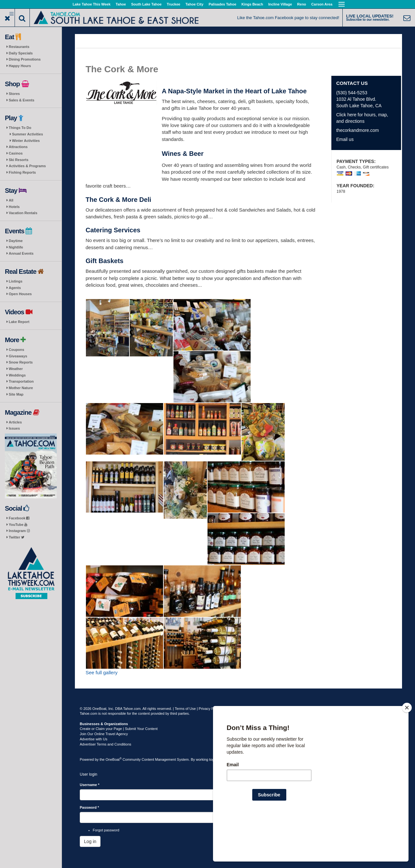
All (11, 200)
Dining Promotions (25, 59)
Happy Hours (20, 66)
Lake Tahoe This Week (92, 4)
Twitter (17, 537)
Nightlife (16, 247)
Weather (16, 369)
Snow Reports (21, 362)
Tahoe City (194, 4)
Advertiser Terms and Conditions (106, 744)
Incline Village (280, 4)
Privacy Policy (210, 709)
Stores (14, 94)
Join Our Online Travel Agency (104, 734)
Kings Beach (252, 4)
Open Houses (20, 294)
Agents (15, 288)
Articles (15, 422)
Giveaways (18, 356)
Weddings (17, 375)
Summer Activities (28, 134)
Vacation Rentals (23, 213)
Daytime (16, 241)
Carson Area (322, 4)
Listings (16, 281)
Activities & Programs (27, 166)
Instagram (19, 531)
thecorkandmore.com (358, 130)
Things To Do (20, 128)
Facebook (19, 518)
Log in (90, 841)
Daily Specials (21, 53)
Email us (345, 139)
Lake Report (19, 322)
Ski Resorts (19, 160)
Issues (14, 428)
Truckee (173, 4)
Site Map (16, 394)
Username (90, 785)
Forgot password (106, 830)
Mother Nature (21, 388)
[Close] (407, 749)
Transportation (21, 381)
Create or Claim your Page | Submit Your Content (119, 729)
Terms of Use (185, 709)
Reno (302, 4)
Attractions (18, 147)
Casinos (16, 153)
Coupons (17, 350)
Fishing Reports (22, 172)
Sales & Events (22, 100)
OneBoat (114, 759)
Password (89, 807)
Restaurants (19, 47)
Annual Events (21, 253)
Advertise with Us (94, 739)
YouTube (18, 525)
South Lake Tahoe (146, 4)
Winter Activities (26, 141)
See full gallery (101, 672)
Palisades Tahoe (222, 4)
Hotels (14, 207)
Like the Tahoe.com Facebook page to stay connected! (288, 18)
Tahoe (121, 4)
